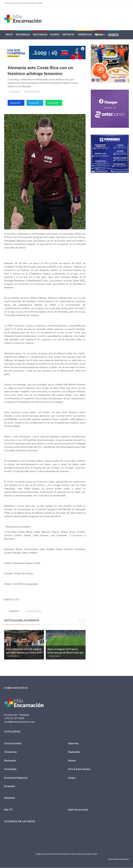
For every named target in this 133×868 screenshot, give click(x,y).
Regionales (23, 35)
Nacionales (40, 35)
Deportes (68, 35)
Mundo (55, 35)
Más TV (8, 810)
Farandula (10, 786)
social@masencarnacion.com (19, 722)
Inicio (9, 35)
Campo (72, 778)
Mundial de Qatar (34, 611)
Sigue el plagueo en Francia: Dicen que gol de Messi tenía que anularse (66, 653)
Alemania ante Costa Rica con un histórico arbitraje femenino (40, 71)
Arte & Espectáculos (79, 769)
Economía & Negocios (16, 778)
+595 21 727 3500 (14, 718)
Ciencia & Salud (13, 743)
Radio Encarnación (78, 810)
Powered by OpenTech (118, 859)
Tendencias (85, 35)
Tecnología (10, 769)
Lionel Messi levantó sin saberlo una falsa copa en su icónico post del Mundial (24, 653)
